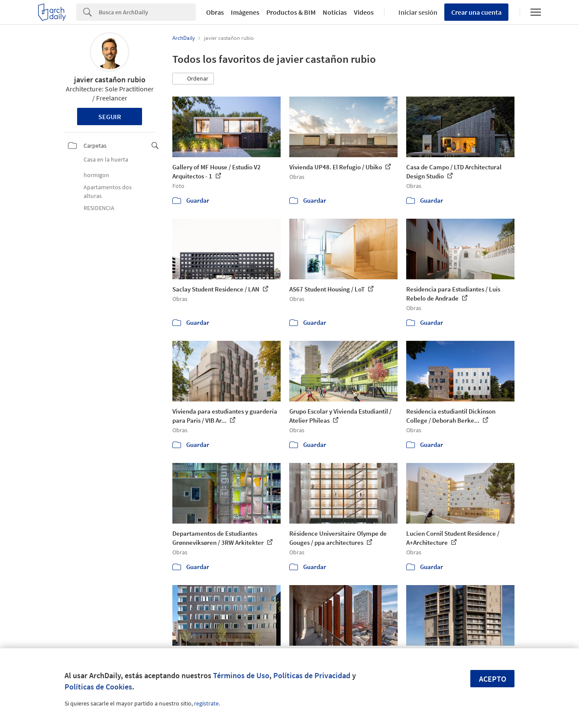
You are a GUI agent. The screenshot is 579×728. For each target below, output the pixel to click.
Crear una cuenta (476, 12)
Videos (364, 12)
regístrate (206, 703)
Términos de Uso (241, 675)
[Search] (147, 12)
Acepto (493, 679)
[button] (193, 79)
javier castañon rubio (110, 79)
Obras (215, 12)
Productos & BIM (291, 12)
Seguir (110, 116)
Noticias (335, 12)
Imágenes (245, 12)
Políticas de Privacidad (312, 675)
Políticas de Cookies (98, 687)
